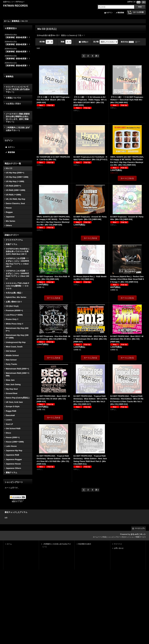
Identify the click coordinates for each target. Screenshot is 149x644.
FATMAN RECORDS (15, 6)
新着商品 (10, 77)
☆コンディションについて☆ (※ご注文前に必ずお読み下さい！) (18, 89)
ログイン (109, 13)
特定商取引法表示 (85, 544)
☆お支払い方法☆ (13, 104)
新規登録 (121, 13)
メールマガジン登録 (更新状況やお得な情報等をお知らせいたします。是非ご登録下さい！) (18, 118)
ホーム (9, 544)
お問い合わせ (119, 548)
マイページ (118, 544)
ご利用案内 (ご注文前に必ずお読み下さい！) (18, 129)
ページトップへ (140, 528)
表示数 (42, 42)
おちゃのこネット (138, 534)
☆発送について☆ (13, 98)
